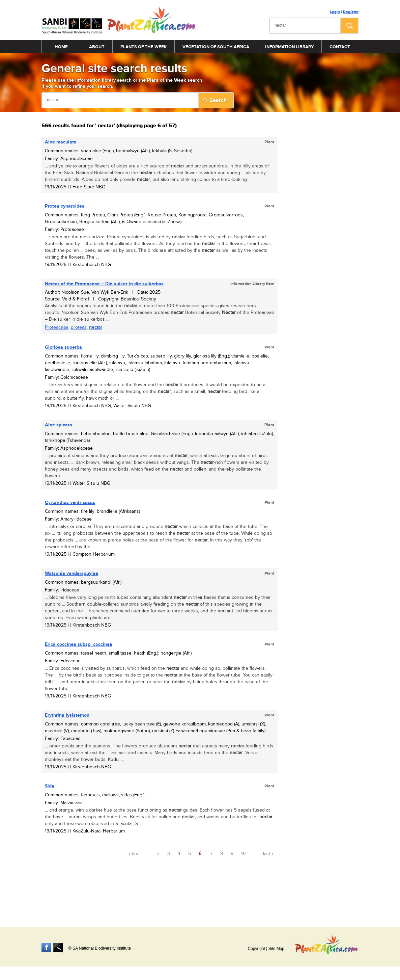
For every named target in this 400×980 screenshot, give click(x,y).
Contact (340, 47)
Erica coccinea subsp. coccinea (79, 644)
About (97, 47)
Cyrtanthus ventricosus (70, 502)
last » (268, 854)
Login (335, 12)
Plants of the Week (144, 47)
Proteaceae (57, 327)
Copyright (256, 949)
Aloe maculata (61, 142)
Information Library (289, 47)
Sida (50, 786)
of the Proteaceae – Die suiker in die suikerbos (104, 284)
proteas (79, 327)
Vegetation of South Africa (216, 47)
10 (244, 854)
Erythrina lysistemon (67, 715)
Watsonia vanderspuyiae (72, 573)
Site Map (276, 949)
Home (61, 47)
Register (351, 12)
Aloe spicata (59, 425)
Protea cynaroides (65, 206)
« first (134, 854)
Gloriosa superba (63, 347)
